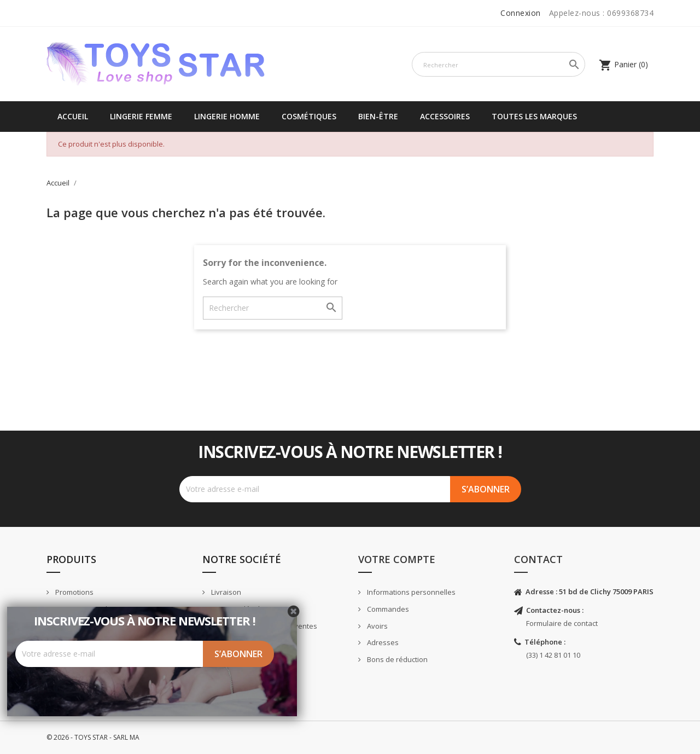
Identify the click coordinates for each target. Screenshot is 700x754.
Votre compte (397, 559)
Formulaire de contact (562, 623)
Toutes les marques (534, 116)
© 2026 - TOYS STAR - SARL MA (93, 737)
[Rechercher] (498, 64)
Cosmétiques (309, 116)
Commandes (387, 609)
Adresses (382, 642)
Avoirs (377, 626)
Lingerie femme (141, 116)
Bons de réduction (396, 659)
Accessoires (445, 116)
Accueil (73, 116)
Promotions (74, 592)
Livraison (225, 592)
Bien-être (378, 116)
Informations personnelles (410, 592)
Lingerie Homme (227, 116)
